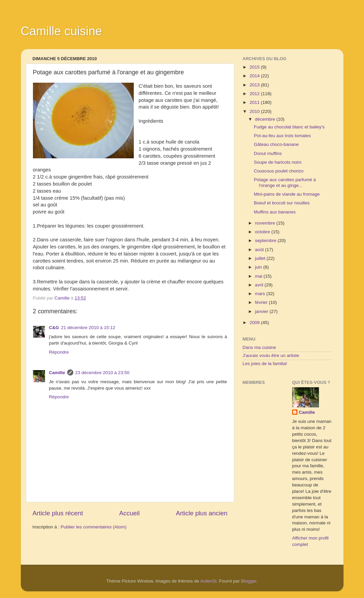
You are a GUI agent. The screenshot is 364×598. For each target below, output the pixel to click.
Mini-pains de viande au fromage (287, 194)
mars (261, 294)
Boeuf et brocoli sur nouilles (282, 203)
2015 (255, 67)
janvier (262, 311)
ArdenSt (209, 581)
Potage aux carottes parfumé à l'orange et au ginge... (285, 182)
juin (259, 267)
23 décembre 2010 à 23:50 (102, 373)
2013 (255, 85)
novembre (266, 223)
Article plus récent (58, 513)
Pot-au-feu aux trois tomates (282, 136)
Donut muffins (268, 153)
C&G (54, 328)
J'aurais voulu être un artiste (271, 355)
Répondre (59, 352)
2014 (255, 76)
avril (260, 285)
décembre (266, 119)
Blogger (249, 581)
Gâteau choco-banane (276, 144)
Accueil (129, 513)
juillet (261, 258)
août (260, 250)
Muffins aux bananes (275, 212)
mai (259, 276)
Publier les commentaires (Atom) (94, 527)
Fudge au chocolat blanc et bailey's (289, 127)
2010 (255, 111)
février (262, 302)
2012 (255, 94)
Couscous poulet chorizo (279, 171)
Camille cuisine (62, 31)
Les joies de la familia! (265, 364)
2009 (255, 323)
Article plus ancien (201, 513)
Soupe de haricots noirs (278, 162)
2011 (255, 102)
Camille (57, 373)
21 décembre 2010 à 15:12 (88, 328)
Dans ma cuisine (259, 347)
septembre (267, 241)
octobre (263, 232)
